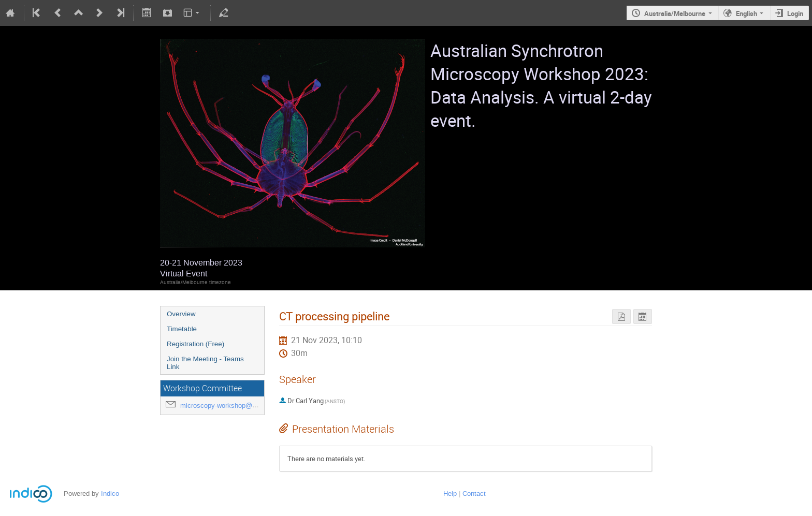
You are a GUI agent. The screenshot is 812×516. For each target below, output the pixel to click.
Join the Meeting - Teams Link (205, 363)
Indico (110, 493)
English (746, 13)
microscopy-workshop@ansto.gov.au (235, 406)
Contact (474, 493)
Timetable (182, 329)
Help (450, 493)
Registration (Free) (195, 344)
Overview (181, 314)
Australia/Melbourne (675, 13)
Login (795, 13)
